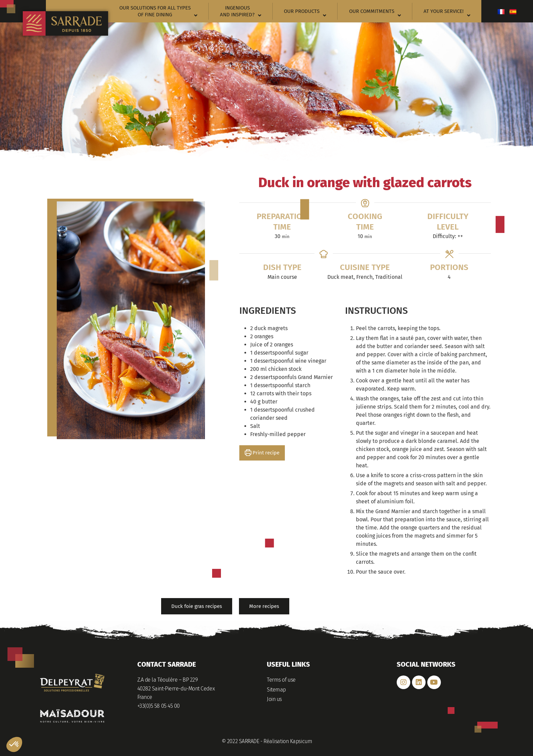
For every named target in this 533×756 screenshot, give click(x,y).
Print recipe (262, 453)
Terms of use (281, 680)
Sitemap (276, 690)
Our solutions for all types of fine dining (158, 11)
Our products (305, 13)
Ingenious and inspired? (240, 11)
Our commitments (375, 13)
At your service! (447, 13)
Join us (274, 699)
